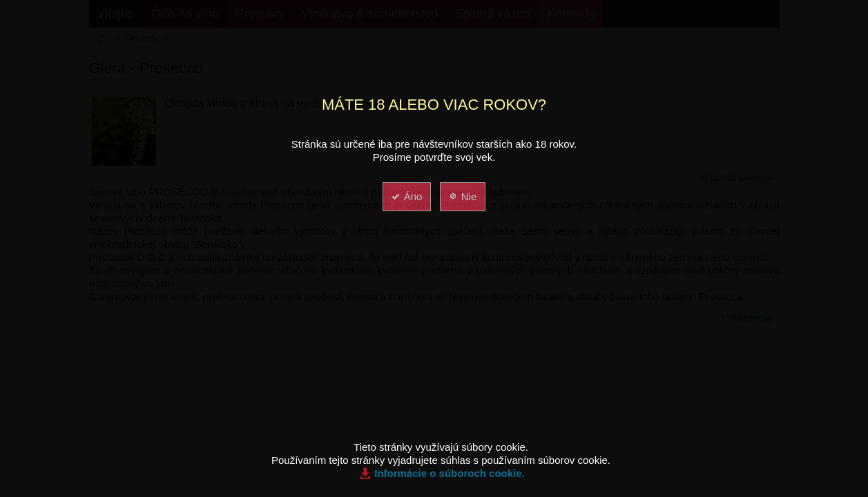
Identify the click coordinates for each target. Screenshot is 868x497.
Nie (462, 196)
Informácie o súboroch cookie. (450, 473)
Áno (406, 196)
